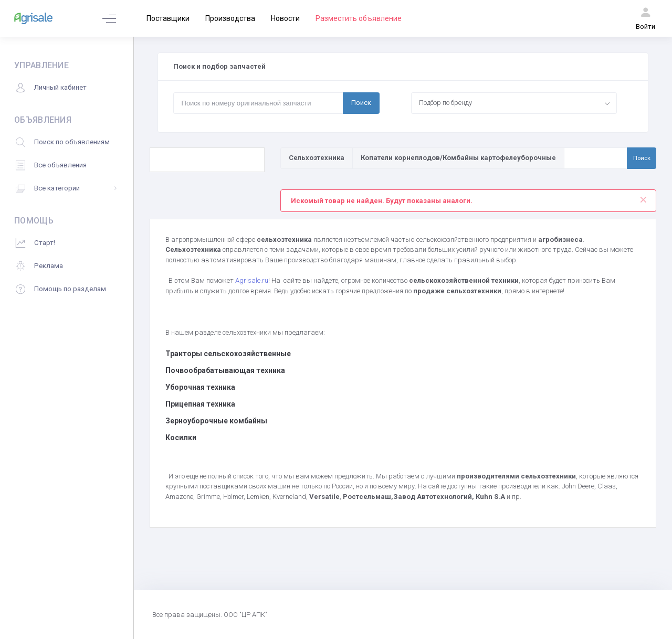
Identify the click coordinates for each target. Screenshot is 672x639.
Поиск (361, 103)
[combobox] (514, 103)
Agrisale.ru (252, 280)
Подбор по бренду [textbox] (445, 103)
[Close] (643, 197)
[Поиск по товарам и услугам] (596, 158)
